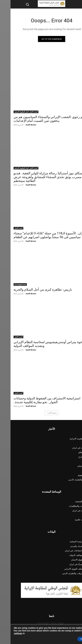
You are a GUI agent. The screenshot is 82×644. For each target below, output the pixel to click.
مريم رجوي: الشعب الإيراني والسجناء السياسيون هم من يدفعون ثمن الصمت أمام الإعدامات (40, 119)
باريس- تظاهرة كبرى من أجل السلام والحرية (32, 290)
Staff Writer (20, 125)
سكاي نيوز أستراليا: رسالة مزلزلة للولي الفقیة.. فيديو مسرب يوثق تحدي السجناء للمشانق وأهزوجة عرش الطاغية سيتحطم (37, 177)
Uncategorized (10, 284)
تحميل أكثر (41, 413)
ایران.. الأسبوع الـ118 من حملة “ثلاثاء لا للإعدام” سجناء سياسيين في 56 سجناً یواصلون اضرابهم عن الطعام (39, 235)
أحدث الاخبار (8, 228)
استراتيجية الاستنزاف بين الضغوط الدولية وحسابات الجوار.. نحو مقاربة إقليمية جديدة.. (36, 400)
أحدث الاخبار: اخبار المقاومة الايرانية (15, 112)
